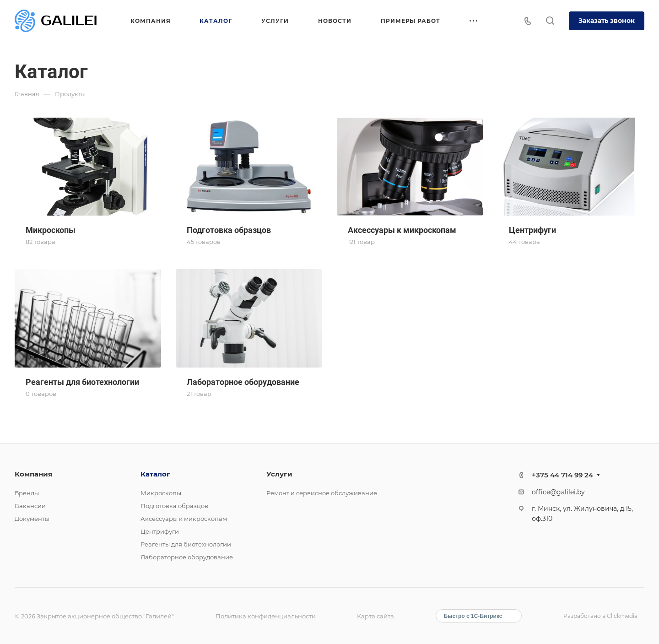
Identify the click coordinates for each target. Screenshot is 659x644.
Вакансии (30, 506)
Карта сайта (375, 616)
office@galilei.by (558, 492)
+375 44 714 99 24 (562, 475)
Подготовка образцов (174, 506)
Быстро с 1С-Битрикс (473, 616)
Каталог (155, 474)
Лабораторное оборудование (187, 557)
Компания (33, 474)
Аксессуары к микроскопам (184, 519)
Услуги (279, 474)
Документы (32, 519)
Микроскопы (161, 493)
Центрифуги (160, 531)
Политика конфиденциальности (266, 616)
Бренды (27, 493)
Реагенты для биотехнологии (186, 544)
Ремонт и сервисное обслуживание (322, 493)
